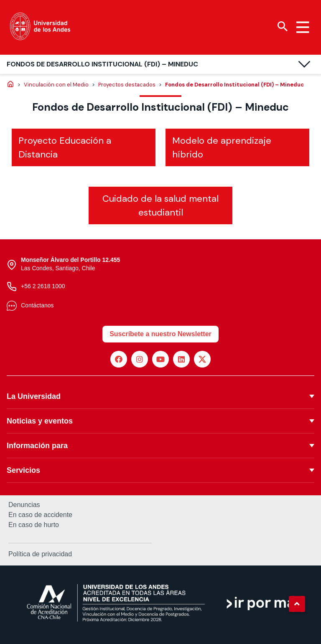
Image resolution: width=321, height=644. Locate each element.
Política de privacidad (40, 554)
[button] (297, 604)
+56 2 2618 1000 (43, 286)
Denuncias (24, 505)
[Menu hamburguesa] (303, 27)
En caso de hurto (34, 525)
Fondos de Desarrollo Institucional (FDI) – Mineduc (102, 64)
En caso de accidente (40, 515)
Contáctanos (37, 305)
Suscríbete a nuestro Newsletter (160, 334)
